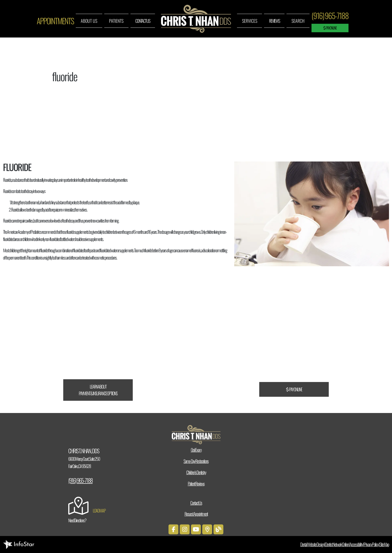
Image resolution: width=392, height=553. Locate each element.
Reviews (274, 21)
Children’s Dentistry (196, 472)
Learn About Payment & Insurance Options (98, 390)
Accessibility (356, 544)
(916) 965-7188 (330, 15)
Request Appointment (196, 514)
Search (298, 21)
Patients (116, 21)
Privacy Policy (371, 544)
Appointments (55, 21)
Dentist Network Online (337, 544)
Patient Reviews (196, 483)
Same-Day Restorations (196, 461)
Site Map (384, 544)
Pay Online (330, 28)
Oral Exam (196, 450)
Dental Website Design (312, 544)
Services (250, 21)
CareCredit (130, 342)
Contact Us (143, 21)
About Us (89, 21)
